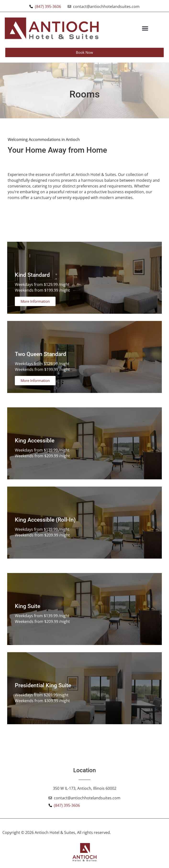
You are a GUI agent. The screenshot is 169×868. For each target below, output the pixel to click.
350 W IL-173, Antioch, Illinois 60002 (85, 788)
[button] (145, 28)
